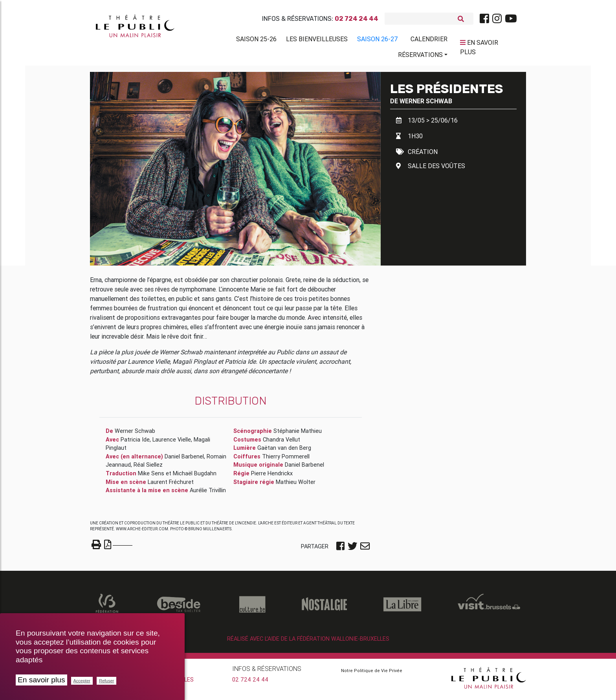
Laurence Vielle (172, 443)
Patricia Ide (135, 443)
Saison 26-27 (378, 40)
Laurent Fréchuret (171, 485)
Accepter (82, 681)
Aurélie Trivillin (208, 493)
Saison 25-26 (256, 40)
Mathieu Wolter (296, 485)
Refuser (107, 681)
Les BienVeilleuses (317, 40)
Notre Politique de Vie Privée (372, 674)
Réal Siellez (148, 468)
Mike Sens (151, 476)
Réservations (420, 56)
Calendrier (429, 40)
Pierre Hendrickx (272, 476)
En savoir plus (41, 680)
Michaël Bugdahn (195, 476)
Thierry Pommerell (286, 460)
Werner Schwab (426, 104)
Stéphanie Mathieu (298, 434)
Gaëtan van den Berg (284, 451)
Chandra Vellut (281, 443)
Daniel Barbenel (184, 460)
